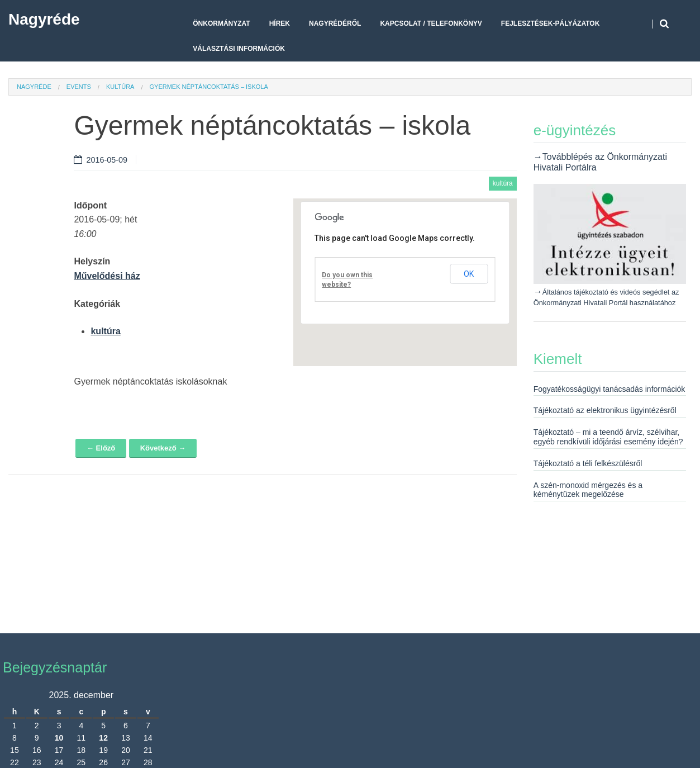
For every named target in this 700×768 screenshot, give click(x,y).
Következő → (163, 448)
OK (469, 274)
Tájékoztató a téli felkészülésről (588, 463)
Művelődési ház (107, 276)
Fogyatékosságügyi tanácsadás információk (609, 389)
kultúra (120, 87)
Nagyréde (44, 19)
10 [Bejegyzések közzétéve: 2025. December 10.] (59, 738)
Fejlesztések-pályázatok (550, 23)
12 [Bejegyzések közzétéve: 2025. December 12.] (103, 738)
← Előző (101, 448)
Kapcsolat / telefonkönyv (431, 23)
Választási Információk (239, 49)
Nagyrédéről (335, 23)
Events (79, 87)
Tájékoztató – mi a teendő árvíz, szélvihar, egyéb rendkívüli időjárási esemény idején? (608, 437)
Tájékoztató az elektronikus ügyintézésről (605, 410)
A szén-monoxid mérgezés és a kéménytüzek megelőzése (588, 490)
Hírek (280, 23)
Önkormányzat (221, 23)
